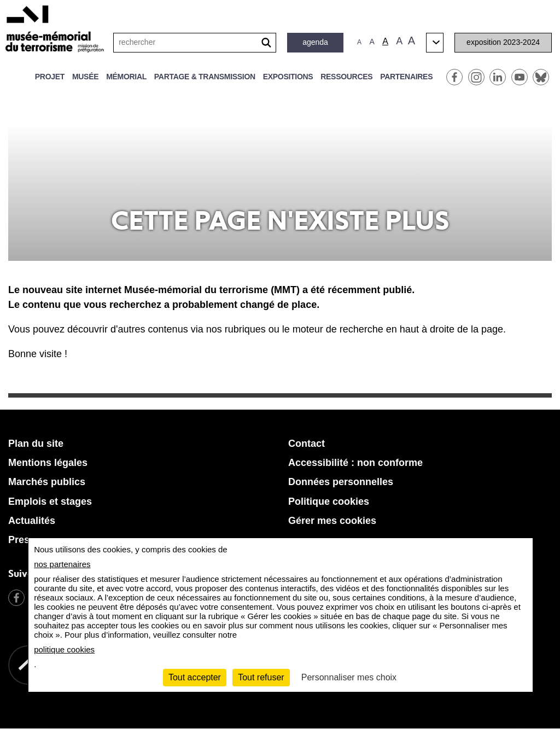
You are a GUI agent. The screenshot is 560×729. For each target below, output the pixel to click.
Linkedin (498, 77)
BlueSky (541, 77)
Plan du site (36, 444)
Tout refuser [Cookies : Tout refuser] (261, 677)
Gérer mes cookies (332, 521)
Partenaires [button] (406, 77)
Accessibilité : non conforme (355, 463)
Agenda (315, 42)
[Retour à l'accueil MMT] (318, 697)
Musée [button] (85, 77)
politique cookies (64, 649)
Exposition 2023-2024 (503, 42)
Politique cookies (329, 501)
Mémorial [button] (126, 77)
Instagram (476, 77)
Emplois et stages (50, 501)
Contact (307, 444)
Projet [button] (50, 77)
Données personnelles (341, 482)
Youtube (520, 77)
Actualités (32, 521)
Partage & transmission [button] (205, 77)
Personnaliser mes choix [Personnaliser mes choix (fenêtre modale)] (349, 677)
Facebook (454, 77)
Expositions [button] (288, 77)
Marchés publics (47, 482)
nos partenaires (62, 564)
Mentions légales (48, 463)
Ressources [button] (346, 77)
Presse (24, 540)
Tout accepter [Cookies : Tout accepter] (195, 677)
